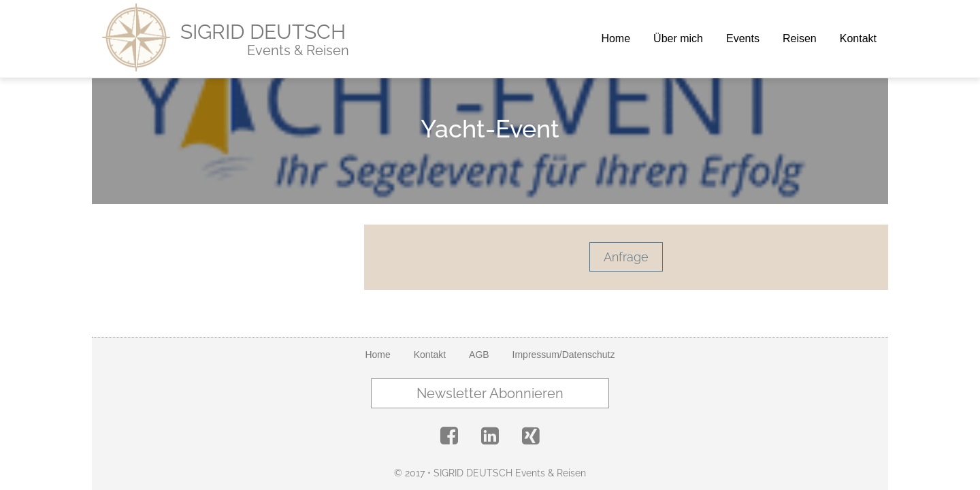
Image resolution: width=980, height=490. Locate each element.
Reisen (800, 38)
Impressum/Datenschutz (564, 355)
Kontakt (858, 38)
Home (616, 38)
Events (743, 38)
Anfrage (626, 257)
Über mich (678, 38)
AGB (479, 355)
